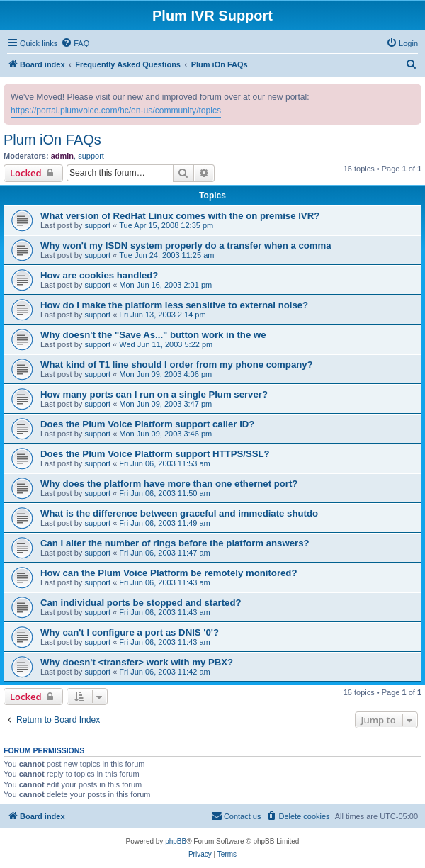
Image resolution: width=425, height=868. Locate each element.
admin (62, 156)
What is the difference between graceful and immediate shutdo (179, 513)
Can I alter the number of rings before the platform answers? (175, 543)
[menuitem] (75, 43)
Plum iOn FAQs (52, 140)
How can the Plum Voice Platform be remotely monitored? (169, 573)
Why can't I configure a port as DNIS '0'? (130, 632)
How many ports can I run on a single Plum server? (154, 394)
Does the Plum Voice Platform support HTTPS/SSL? (155, 454)
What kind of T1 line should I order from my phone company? (177, 365)
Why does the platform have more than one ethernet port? (169, 484)
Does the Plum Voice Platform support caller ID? (147, 424)
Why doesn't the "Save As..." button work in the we (153, 335)
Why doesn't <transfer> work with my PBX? (137, 662)
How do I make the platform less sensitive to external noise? (174, 305)
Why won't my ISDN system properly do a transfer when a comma (186, 246)
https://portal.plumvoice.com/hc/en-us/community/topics (116, 111)
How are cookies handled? (99, 275)
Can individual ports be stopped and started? (141, 603)
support (91, 156)
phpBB (176, 841)
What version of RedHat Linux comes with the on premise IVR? (180, 216)
